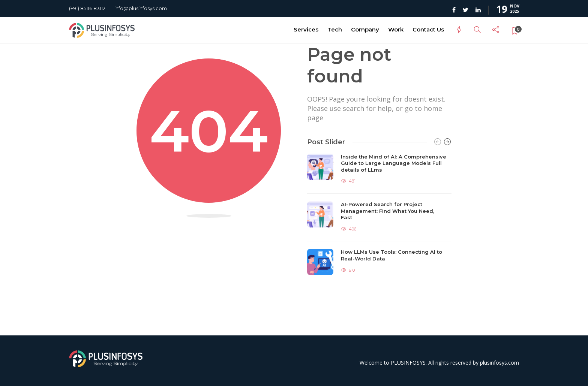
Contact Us (428, 29)
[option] (379, 215)
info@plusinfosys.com (141, 8)
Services (306, 29)
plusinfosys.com (499, 363)
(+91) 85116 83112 (87, 8)
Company (365, 29)
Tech (335, 29)
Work (396, 29)
